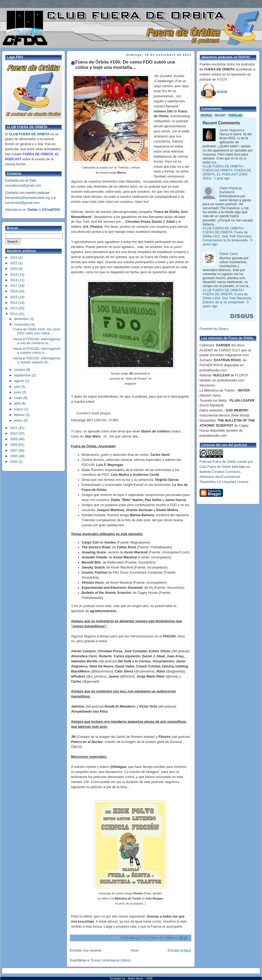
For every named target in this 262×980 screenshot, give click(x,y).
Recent (220, 115)
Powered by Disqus (214, 329)
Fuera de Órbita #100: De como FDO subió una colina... (37, 331)
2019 (14, 275)
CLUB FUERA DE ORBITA (29, 134)
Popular (235, 115)
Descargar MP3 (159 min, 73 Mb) (95, 420)
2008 (14, 445)
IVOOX (222, 79)
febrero (20, 415)
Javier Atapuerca (232, 130)
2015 (14, 297)
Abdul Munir (136, 978)
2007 (14, 451)
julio (18, 387)
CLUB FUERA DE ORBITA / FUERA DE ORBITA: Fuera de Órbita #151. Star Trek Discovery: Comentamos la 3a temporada (227, 234)
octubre (20, 370)
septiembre (23, 375)
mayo (19, 398)
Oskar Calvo (229, 254)
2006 (14, 456)
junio (18, 392)
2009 (14, 439)
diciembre (22, 319)
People (206, 115)
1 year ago (222, 178)
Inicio (134, 950)
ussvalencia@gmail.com (23, 186)
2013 (14, 308)
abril (18, 403)
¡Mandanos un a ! (33, 210)
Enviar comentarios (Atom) (111, 960)
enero (19, 420)
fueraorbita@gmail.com (22, 203)
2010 (14, 434)
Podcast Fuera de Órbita (218, 462)
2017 (14, 286)
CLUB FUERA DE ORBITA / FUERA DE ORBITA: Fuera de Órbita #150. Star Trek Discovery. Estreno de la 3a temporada (227, 296)
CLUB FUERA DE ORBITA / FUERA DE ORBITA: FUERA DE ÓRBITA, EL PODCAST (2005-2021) (227, 172)
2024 (14, 258)
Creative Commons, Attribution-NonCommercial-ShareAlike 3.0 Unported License (224, 477)
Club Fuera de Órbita (215, 467)
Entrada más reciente (86, 950)
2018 (14, 280)
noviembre (22, 325)
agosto (20, 381)
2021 (14, 263)
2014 (14, 303)
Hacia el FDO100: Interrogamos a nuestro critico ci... (37, 351)
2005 (14, 462)
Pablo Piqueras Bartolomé (231, 190)
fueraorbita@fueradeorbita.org (27, 198)
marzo (19, 409)
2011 (14, 428)
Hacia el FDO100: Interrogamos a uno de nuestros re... (37, 341)
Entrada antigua (179, 950)
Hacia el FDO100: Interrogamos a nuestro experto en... (37, 360)
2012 (14, 314)
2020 (14, 269)
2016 (14, 291)
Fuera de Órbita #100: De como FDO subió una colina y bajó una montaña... (125, 65)
